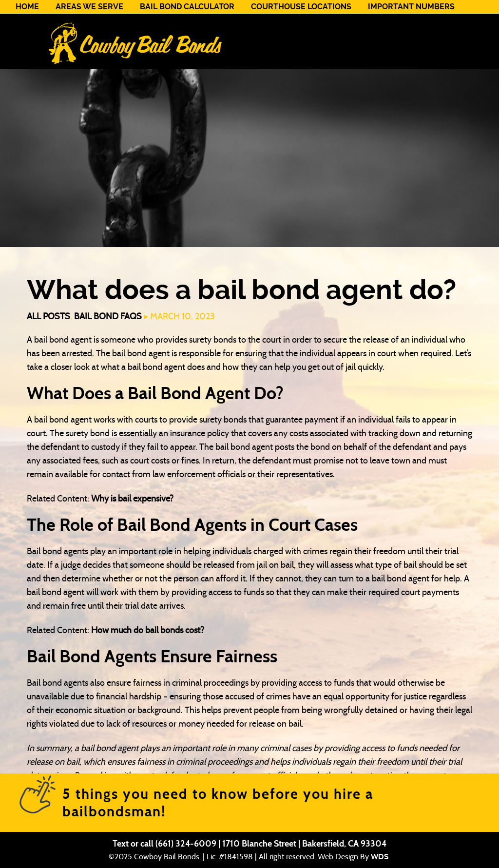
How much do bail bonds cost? (148, 630)
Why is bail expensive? (132, 499)
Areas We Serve (89, 7)
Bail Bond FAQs (108, 316)
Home (27, 7)
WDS (380, 857)
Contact (34, 20)
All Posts (48, 316)
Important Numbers (411, 7)
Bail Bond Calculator (187, 7)
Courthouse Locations (301, 7)
